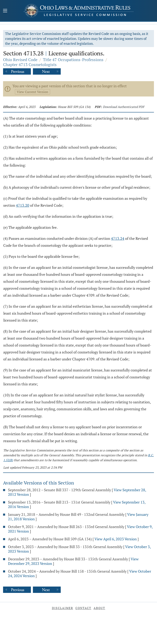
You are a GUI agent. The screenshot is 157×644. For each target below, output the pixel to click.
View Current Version (33, 92)
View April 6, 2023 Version (116, 539)
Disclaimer (63, 608)
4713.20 (23, 205)
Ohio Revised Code (20, 60)
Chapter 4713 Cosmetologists (30, 65)
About (99, 608)
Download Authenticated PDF (124, 107)
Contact (83, 608)
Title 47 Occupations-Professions (73, 60)
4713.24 (118, 238)
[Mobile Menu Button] (5, 11)
